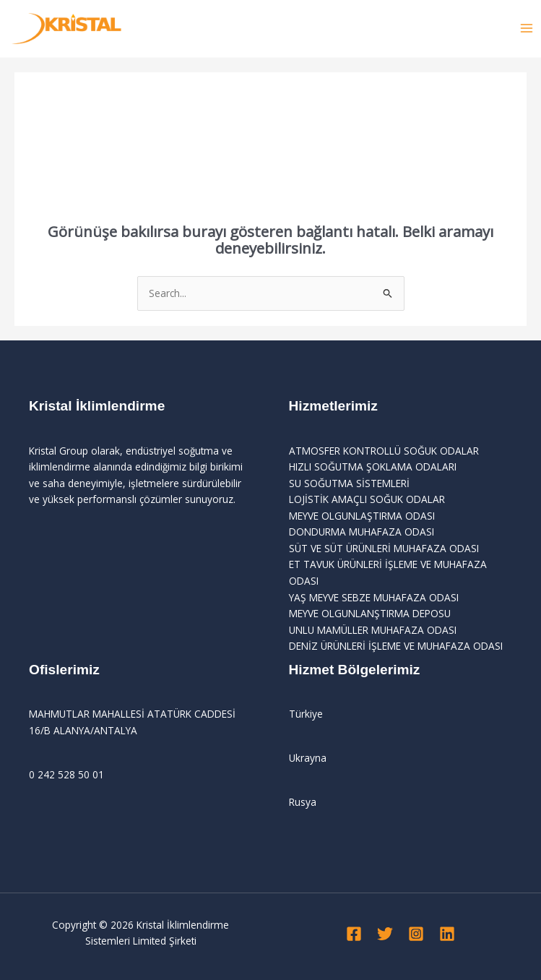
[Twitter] (385, 934)
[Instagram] (416, 934)
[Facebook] (354, 934)
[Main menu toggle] (527, 29)
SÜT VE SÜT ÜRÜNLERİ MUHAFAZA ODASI (384, 548)
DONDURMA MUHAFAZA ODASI (362, 532)
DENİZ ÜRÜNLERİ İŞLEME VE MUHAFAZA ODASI (396, 646)
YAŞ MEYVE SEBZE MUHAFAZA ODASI (374, 597)
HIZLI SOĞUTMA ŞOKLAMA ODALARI (373, 467)
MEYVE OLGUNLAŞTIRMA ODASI (362, 516)
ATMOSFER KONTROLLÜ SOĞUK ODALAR (384, 451)
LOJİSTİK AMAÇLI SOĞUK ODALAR (367, 499)
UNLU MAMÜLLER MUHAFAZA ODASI (373, 630)
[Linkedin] (447, 934)
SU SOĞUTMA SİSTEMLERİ (349, 483)
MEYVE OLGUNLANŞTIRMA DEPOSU (370, 613)
